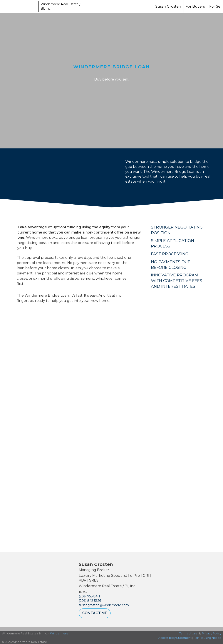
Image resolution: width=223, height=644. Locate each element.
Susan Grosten (168, 6)
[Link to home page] (20, 7)
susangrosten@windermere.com (104, 605)
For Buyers (195, 6)
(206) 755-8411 (89, 596)
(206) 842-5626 (90, 601)
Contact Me (95, 613)
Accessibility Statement (175, 638)
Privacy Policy (212, 633)
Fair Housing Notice (207, 638)
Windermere (59, 633)
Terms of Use (188, 633)
